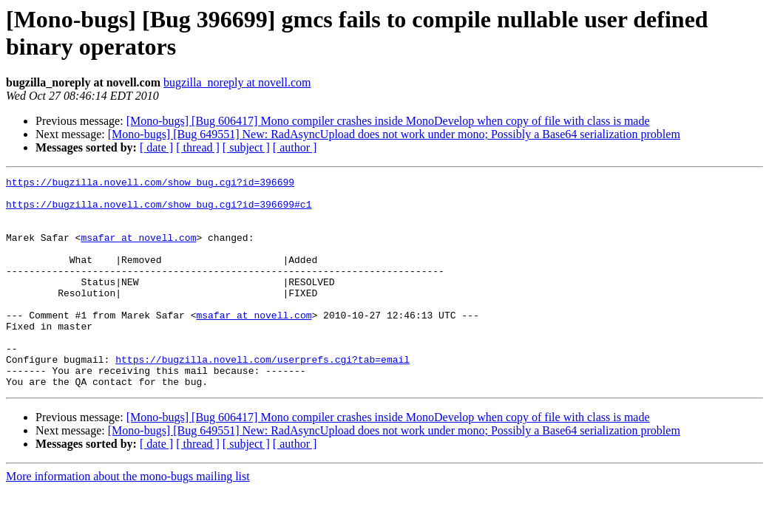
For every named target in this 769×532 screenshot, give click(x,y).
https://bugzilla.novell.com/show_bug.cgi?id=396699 (150, 184)
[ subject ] (246, 147)
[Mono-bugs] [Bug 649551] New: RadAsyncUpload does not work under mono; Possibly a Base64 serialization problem (394, 134)
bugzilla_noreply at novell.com (237, 82)
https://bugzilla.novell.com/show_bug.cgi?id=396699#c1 (159, 211)
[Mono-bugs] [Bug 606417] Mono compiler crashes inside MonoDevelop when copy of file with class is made (388, 121)
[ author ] (295, 147)
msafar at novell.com (138, 250)
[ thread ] (198, 147)
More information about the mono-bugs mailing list (128, 518)
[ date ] (156, 147)
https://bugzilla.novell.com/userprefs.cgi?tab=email (262, 397)
